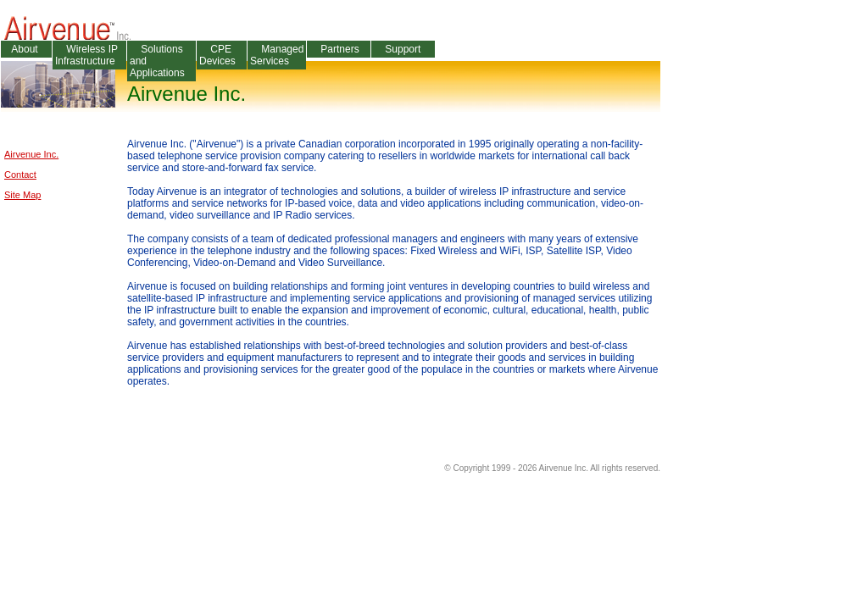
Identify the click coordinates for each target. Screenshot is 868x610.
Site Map (22, 195)
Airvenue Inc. (31, 154)
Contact (20, 175)
